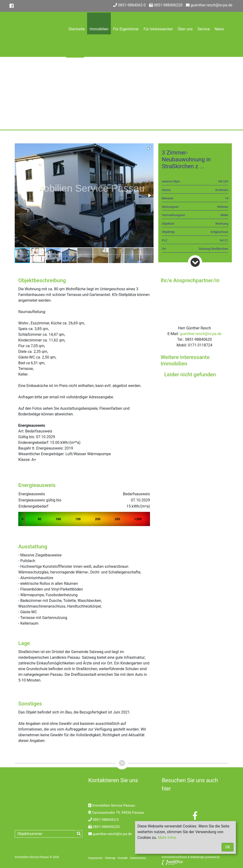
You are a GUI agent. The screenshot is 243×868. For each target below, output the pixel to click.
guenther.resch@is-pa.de (209, 5)
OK (227, 847)
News (219, 29)
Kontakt (75, 74)
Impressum (95, 858)
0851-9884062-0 (129, 5)
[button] (149, 148)
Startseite (77, 29)
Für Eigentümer (126, 29)
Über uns (185, 29)
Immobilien (99, 29)
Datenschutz (138, 858)
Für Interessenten (158, 29)
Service (204, 29)
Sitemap (110, 858)
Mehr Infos (167, 838)
